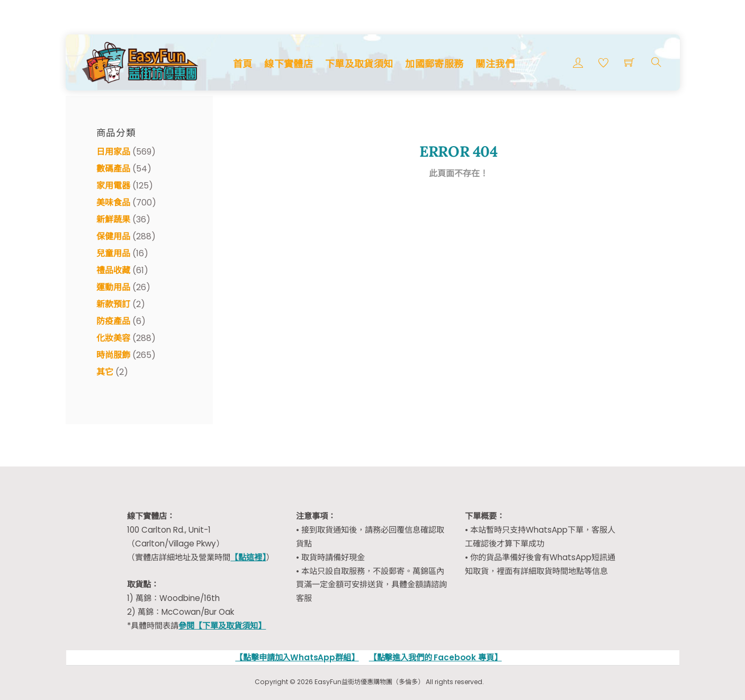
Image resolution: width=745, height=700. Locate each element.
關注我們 (495, 64)
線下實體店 (289, 64)
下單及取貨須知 (359, 64)
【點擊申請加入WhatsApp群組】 (297, 657)
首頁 (243, 64)
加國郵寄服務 (434, 64)
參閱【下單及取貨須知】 (222, 626)
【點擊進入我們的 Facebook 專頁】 (436, 657)
